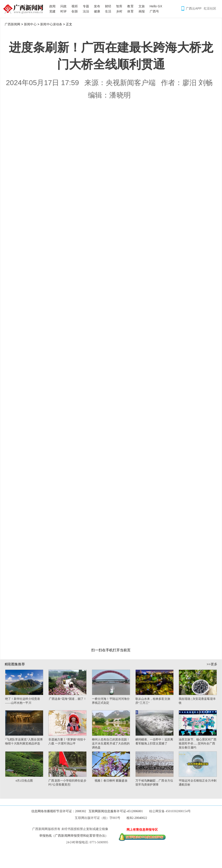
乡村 (119, 11)
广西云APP (194, 8)
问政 (63, 6)
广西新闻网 (25, 9)
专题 (86, 6)
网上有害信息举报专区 (142, 830)
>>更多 (212, 664)
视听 (75, 6)
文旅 (142, 6)
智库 (119, 6)
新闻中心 (30, 24)
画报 (142, 11)
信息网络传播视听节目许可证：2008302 (59, 811)
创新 (75, 11)
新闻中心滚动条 (51, 24)
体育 (130, 11)
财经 (108, 6)
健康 (97, 11)
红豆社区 (210, 8)
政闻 (52, 6)
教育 (130, 6)
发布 (97, 6)
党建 (52, 11)
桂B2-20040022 (137, 818)
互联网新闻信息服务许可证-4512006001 (116, 811)
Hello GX (156, 6)
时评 (63, 11)
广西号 (154, 11)
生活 (108, 11)
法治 (86, 11)
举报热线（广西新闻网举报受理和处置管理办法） (74, 836)
